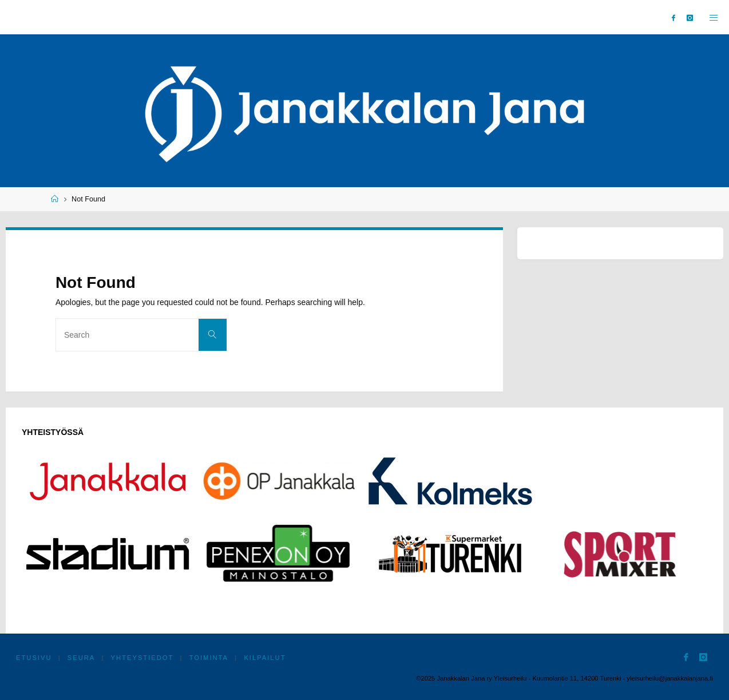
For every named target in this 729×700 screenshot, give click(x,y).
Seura (82, 658)
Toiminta (209, 658)
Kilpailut (265, 658)
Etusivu (34, 658)
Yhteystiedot (142, 658)
